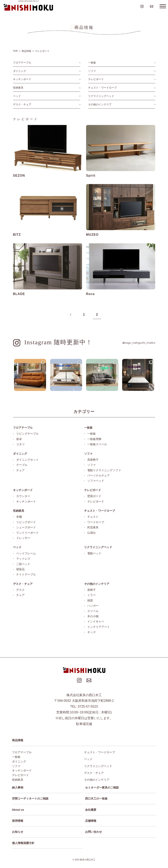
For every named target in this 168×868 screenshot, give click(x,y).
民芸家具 (93, 527)
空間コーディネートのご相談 (30, 799)
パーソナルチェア (99, 475)
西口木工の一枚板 (96, 799)
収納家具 (18, 88)
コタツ (20, 444)
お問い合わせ (94, 832)
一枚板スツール (97, 444)
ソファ (92, 71)
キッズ (92, 632)
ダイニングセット (27, 460)
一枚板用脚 (94, 439)
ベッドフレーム (26, 553)
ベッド (17, 96)
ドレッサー (23, 538)
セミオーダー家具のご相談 (102, 787)
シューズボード (26, 527)
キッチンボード (22, 79)
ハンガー (93, 606)
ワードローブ (96, 522)
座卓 (19, 439)
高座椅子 (93, 460)
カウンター (23, 496)
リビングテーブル (27, 434)
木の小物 (93, 616)
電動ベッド (94, 553)
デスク (20, 590)
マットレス (23, 559)
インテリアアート (99, 627)
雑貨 (90, 600)
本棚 (19, 517)
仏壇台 (92, 533)
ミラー (92, 595)
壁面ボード (94, 496)
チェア (20, 470)
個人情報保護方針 (23, 843)
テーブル (22, 465)
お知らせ (18, 832)
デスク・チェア (22, 104)
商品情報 (18, 740)
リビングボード (26, 522)
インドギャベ (96, 621)
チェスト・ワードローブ (102, 88)
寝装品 (20, 569)
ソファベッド (96, 481)
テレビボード (96, 79)
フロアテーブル (22, 63)
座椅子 (92, 590)
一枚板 (92, 63)
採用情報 (18, 821)
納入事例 (18, 787)
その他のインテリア (100, 104)
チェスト (93, 517)
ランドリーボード (27, 533)
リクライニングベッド (101, 96)
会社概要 (91, 810)
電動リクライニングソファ (104, 470)
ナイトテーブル (26, 574)
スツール (93, 611)
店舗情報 (91, 821)
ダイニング (20, 71)
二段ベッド (23, 564)
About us (18, 810)
